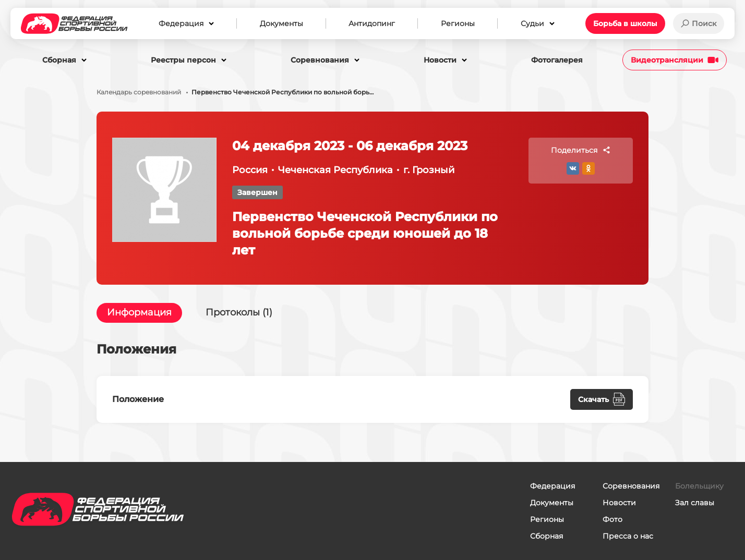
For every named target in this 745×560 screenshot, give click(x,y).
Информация (139, 313)
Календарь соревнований (139, 92)
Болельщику (699, 486)
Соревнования (631, 486)
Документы (552, 503)
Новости (619, 503)
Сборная (546, 536)
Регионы (547, 519)
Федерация (552, 486)
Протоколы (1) (239, 313)
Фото (612, 519)
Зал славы (695, 503)
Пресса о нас (628, 536)
